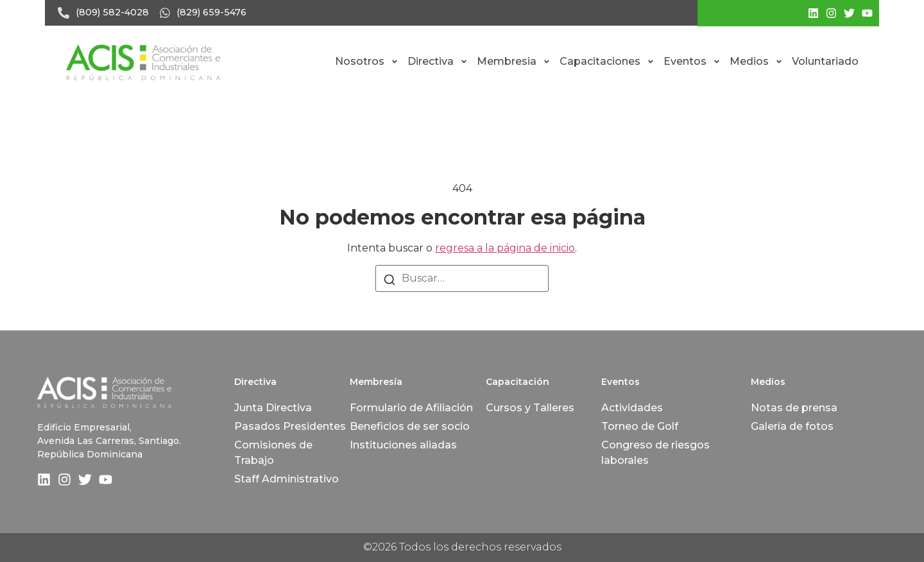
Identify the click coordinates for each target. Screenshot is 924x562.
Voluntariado (825, 61)
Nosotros (367, 62)
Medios (756, 62)
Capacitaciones (607, 62)
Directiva (438, 62)
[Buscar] (389, 279)
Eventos (692, 62)
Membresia (514, 62)
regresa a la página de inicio (505, 248)
